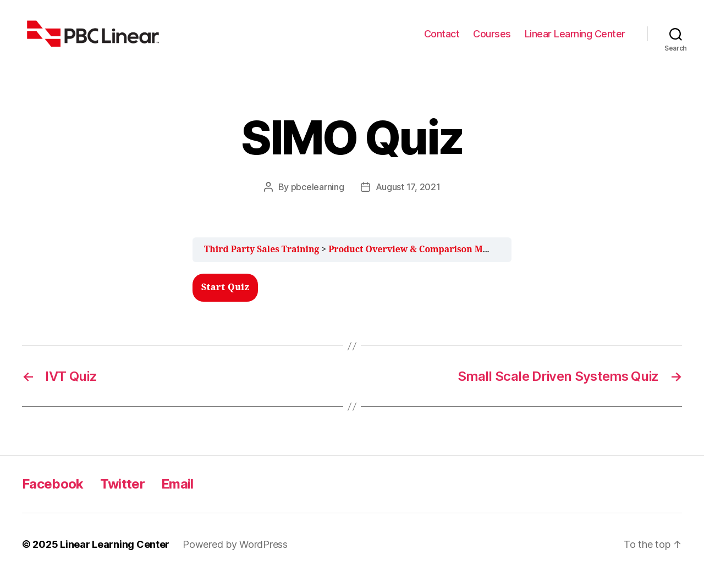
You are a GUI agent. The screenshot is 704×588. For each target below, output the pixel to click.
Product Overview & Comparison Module (418, 262)
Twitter (122, 497)
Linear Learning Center (575, 40)
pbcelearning (318, 200)
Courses (492, 40)
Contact (442, 40)
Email (177, 497)
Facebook (53, 497)
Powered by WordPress (235, 557)
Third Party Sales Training (262, 262)
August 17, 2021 (408, 200)
